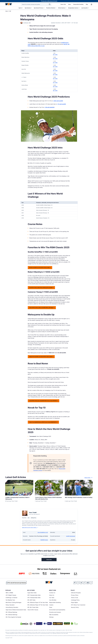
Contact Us (52, 594)
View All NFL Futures (33, 611)
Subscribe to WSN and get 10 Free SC (50, 1)
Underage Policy (75, 601)
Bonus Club (63, 4)
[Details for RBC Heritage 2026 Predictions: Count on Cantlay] (79, 488)
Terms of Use (74, 599)
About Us (52, 596)
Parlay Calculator (10, 606)
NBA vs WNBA (9, 594)
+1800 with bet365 (58, 101)
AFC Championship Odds (34, 599)
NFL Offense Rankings (11, 613)
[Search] (50, 4)
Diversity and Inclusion (55, 613)
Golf (10, 11)
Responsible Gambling (78, 4)
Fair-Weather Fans (10, 601)
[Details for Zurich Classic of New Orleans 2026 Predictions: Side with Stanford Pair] (49, 488)
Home (7, 11)
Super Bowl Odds (32, 594)
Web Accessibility (54, 616)
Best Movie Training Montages (14, 604)
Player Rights (74, 604)
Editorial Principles (76, 594)
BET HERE (55, 55)
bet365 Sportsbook (71, 537)
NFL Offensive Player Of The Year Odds (38, 604)
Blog (87, 4)
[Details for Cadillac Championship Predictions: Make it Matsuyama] (19, 488)
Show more (89, 478)
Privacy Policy (75, 596)
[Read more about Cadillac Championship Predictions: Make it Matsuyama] (19, 498)
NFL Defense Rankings (12, 616)
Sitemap (51, 618)
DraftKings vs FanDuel (11, 599)
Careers (51, 606)
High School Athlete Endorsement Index (16, 611)
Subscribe (49, 561)
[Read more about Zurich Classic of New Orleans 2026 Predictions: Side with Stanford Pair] (49, 498)
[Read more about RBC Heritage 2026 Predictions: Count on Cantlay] (79, 498)
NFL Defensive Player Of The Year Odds (38, 606)
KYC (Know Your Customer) (78, 606)
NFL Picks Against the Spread (13, 618)
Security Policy (75, 609)
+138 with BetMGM (49, 107)
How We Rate (53, 601)
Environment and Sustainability (57, 611)
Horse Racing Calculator (12, 609)
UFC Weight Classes (11, 596)
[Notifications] (91, 4)
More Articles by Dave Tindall (30, 529)
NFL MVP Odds (31, 601)
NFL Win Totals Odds (33, 609)
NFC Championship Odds (34, 596)
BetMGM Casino (44, 541)
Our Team (52, 599)
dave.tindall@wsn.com (43, 534)
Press (51, 609)
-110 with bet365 (61, 104)
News (70, 4)
